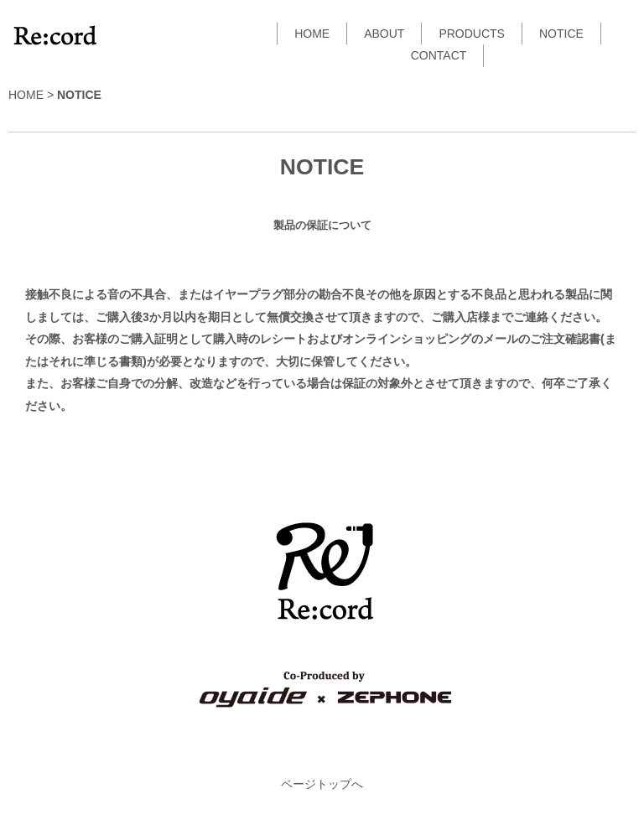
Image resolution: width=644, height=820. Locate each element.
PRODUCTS (472, 34)
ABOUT (384, 34)
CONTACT (439, 55)
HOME (312, 34)
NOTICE (561, 34)
